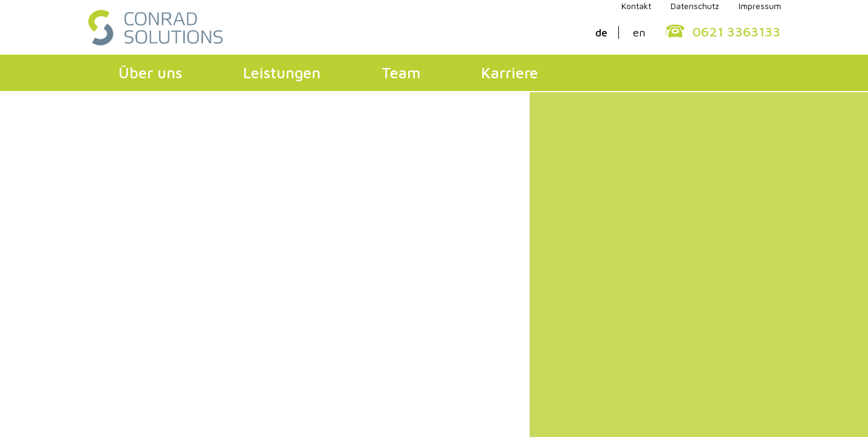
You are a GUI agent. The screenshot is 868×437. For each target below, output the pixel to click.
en (639, 32)
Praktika (660, 286)
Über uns (150, 73)
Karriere (510, 73)
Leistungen (282, 73)
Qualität (126, 270)
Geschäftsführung (150, 239)
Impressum (316, 348)
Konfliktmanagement (335, 286)
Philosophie (135, 255)
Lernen (301, 270)
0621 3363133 (736, 32)
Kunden (125, 286)
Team (401, 73)
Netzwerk (486, 270)
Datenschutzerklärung (212, 348)
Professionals (671, 239)
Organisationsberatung (339, 239)
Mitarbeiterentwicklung (342, 255)
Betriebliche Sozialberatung (352, 301)
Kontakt (117, 348)
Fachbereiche (494, 255)
